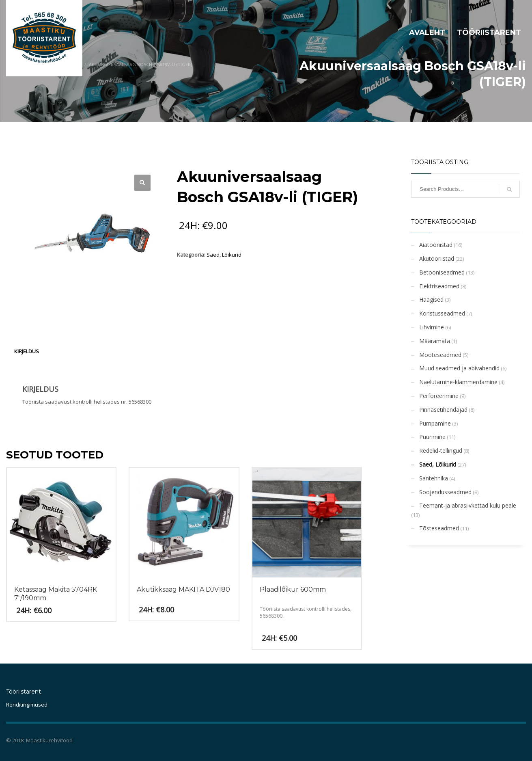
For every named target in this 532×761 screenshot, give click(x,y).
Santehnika (434, 478)
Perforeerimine (439, 396)
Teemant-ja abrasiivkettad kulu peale (468, 505)
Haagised (431, 299)
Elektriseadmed (439, 286)
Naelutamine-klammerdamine (458, 382)
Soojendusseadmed (445, 492)
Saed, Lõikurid (224, 255)
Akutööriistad (437, 258)
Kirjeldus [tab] (27, 351)
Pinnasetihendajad (443, 410)
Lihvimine (432, 327)
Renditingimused (27, 705)
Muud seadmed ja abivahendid (459, 368)
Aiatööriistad (436, 245)
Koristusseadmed (442, 313)
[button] (142, 183)
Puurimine (432, 437)
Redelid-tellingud (441, 451)
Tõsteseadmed (439, 528)
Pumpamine (435, 423)
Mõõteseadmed (440, 355)
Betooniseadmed (442, 272)
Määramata (435, 341)
